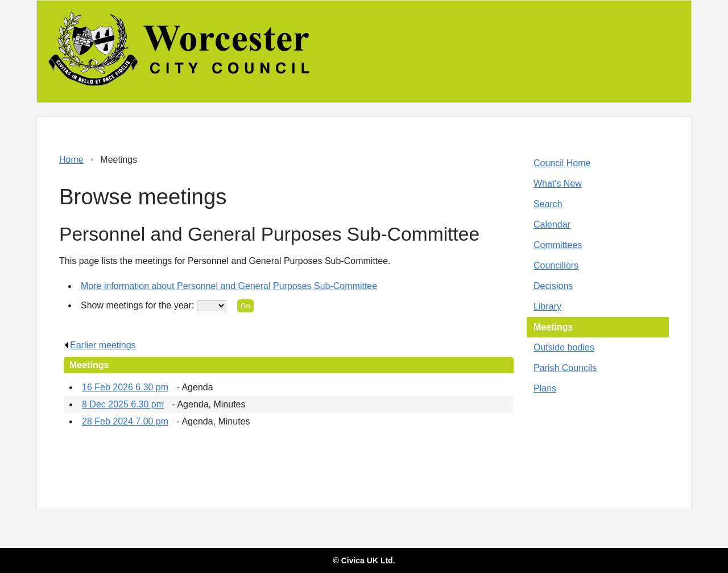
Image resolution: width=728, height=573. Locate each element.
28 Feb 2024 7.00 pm (125, 421)
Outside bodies (564, 347)
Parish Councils (565, 368)
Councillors (556, 265)
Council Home (562, 163)
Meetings (553, 327)
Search (548, 204)
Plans (545, 388)
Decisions (553, 286)
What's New (558, 184)
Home (71, 160)
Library (547, 306)
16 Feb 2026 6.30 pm (125, 387)
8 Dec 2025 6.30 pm (123, 404)
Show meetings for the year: (139, 305)
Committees (558, 245)
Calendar (552, 224)
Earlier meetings (100, 345)
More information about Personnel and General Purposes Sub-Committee (229, 286)
